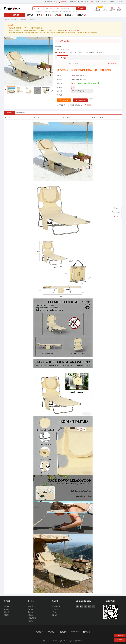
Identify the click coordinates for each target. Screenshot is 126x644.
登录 (74, 75)
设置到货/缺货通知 (75, 105)
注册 (98, 2)
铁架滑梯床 (55, 12)
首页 (6, 19)
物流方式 (31, 615)
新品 (58, 15)
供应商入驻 (55, 609)
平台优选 (69, 15)
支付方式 (31, 612)
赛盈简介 (7, 606)
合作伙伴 (54, 612)
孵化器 (75, 12)
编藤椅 (32, 19)
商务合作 (54, 615)
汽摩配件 (81, 15)
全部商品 (30, 15)
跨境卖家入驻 (56, 606)
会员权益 (120, 2)
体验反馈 (31, 621)
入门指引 (104, 2)
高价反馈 (89, 105)
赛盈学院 (7, 612)
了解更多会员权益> (112, 63)
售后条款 (31, 609)
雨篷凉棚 (47, 12)
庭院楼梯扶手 (39, 12)
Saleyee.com (62, 641)
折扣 (49, 15)
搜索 (81, 8)
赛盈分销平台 (12, 9)
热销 (39, 15)
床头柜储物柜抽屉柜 (66, 12)
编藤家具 (24, 19)
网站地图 (79, 641)
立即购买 (64, 100)
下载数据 (61, 105)
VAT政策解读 (32, 618)
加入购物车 (80, 100)
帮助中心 (112, 2)
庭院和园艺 (14, 19)
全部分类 (14, 15)
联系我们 (7, 615)
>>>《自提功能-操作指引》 (74, 30)
